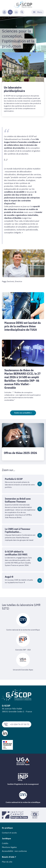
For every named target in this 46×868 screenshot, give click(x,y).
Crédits (5, 843)
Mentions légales (9, 847)
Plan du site (7, 862)
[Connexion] (4, 12)
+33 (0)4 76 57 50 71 (17, 724)
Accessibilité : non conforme (14, 851)
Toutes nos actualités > (23, 413)
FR (10, 12)
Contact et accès (9, 833)
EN (16, 12)
